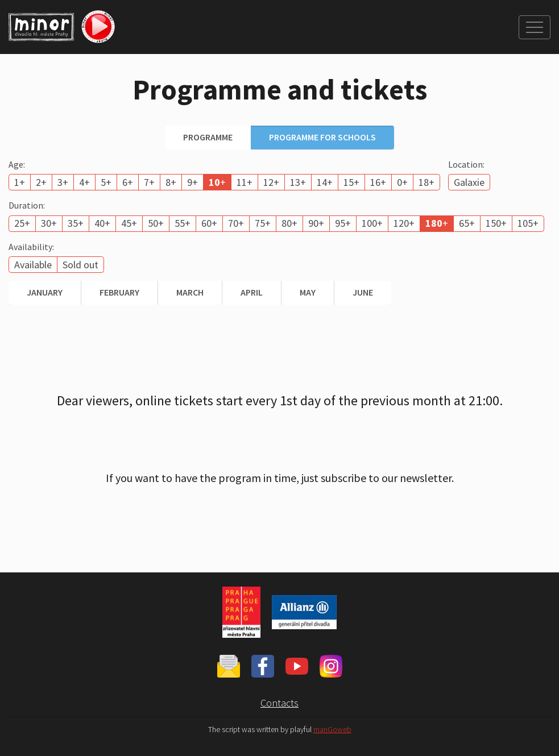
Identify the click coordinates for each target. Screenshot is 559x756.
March (190, 292)
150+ (496, 223)
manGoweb (332, 730)
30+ (49, 223)
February (119, 292)
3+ (63, 182)
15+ (351, 182)
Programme (208, 137)
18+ (427, 182)
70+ (236, 223)
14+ (325, 182)
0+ (402, 182)
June (363, 292)
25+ (22, 223)
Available (33, 265)
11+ (245, 182)
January (45, 292)
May (308, 292)
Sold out (80, 265)
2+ (41, 182)
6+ (128, 182)
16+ (378, 182)
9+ (192, 182)
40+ (102, 223)
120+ (404, 223)
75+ (263, 223)
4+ (84, 182)
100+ (372, 223)
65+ (467, 223)
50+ (156, 223)
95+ (343, 223)
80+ (289, 223)
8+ (171, 182)
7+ (149, 182)
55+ (183, 223)
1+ (20, 182)
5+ (106, 182)
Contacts (279, 703)
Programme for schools (322, 137)
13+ (298, 182)
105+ (528, 223)
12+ (271, 182)
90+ (316, 223)
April (252, 292)
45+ (129, 223)
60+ (209, 223)
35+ (76, 223)
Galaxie (469, 182)
